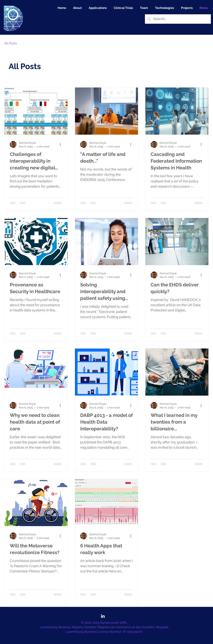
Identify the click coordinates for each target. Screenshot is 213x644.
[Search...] (177, 19)
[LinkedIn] (103, 616)
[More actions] (62, 144)
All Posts (11, 43)
